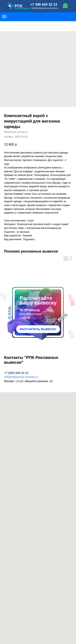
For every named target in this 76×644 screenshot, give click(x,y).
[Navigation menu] (4, 17)
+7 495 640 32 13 (44, 5)
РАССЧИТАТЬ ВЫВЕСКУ (38, 329)
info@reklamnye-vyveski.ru (45, 8)
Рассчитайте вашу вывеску (38, 300)
